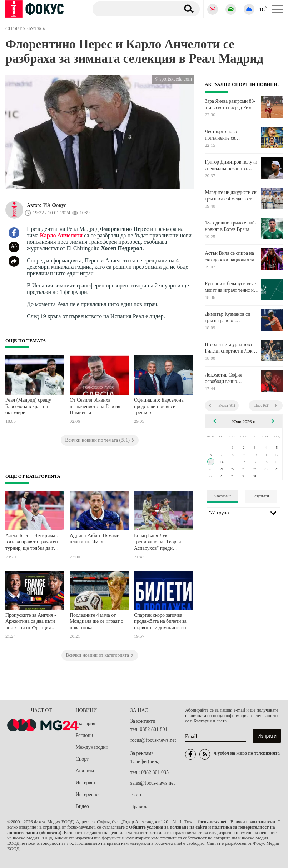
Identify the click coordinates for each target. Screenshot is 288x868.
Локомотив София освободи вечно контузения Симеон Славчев (225, 378)
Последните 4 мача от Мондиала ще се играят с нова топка (96, 621)
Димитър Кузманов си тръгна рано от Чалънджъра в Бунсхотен (231, 317)
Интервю (85, 783)
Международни (92, 747)
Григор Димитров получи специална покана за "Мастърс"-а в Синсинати (231, 165)
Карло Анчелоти (61, 235)
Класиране (222, 496)
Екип (136, 795)
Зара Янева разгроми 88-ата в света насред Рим (230, 104)
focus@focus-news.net (153, 740)
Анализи (85, 771)
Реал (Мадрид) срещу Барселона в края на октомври (28, 406)
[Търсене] (133, 9)
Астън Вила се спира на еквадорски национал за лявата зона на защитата (230, 257)
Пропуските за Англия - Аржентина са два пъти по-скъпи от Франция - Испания (31, 622)
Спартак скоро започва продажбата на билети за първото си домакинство (160, 621)
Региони (85, 735)
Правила (140, 807)
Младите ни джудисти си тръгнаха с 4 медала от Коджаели (231, 196)
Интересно (87, 794)
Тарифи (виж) (145, 762)
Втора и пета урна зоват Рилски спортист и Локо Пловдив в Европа (230, 348)
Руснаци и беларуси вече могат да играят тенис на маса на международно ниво (230, 287)
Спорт (82, 759)
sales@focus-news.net (153, 783)
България (86, 724)
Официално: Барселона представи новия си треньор (159, 406)
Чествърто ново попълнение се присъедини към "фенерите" (222, 135)
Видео (82, 806)
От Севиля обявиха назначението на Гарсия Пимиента (95, 406)
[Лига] (244, 513)
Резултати (261, 496)
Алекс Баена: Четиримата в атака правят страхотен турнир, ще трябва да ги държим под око (33, 543)
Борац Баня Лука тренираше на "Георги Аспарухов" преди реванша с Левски (158, 543)
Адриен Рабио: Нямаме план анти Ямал (95, 539)
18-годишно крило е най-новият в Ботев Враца (230, 226)
